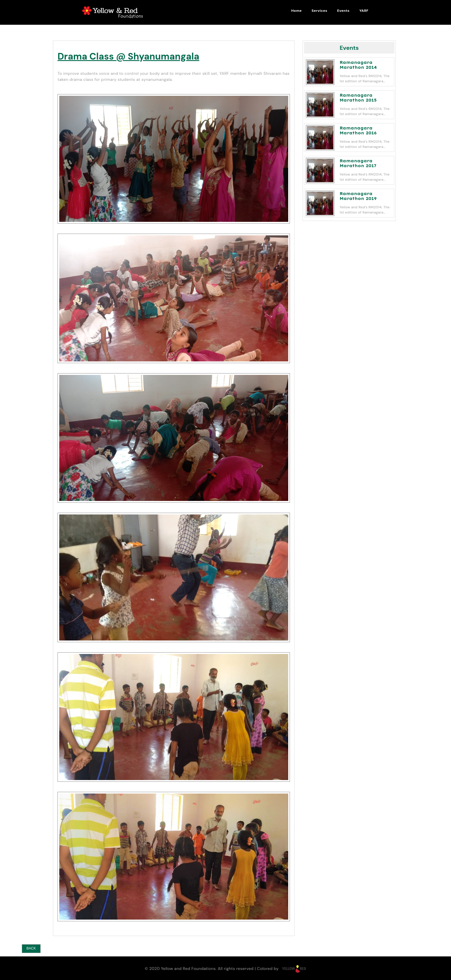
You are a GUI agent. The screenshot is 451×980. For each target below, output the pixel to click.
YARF (364, 11)
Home (296, 11)
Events (343, 11)
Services (319, 11)
